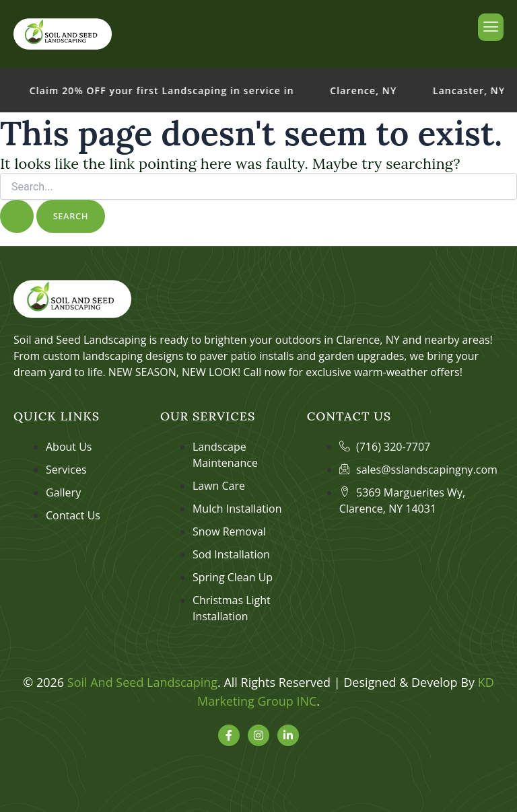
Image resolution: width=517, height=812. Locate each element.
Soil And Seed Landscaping (142, 682)
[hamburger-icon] (491, 27)
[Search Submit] (17, 216)
